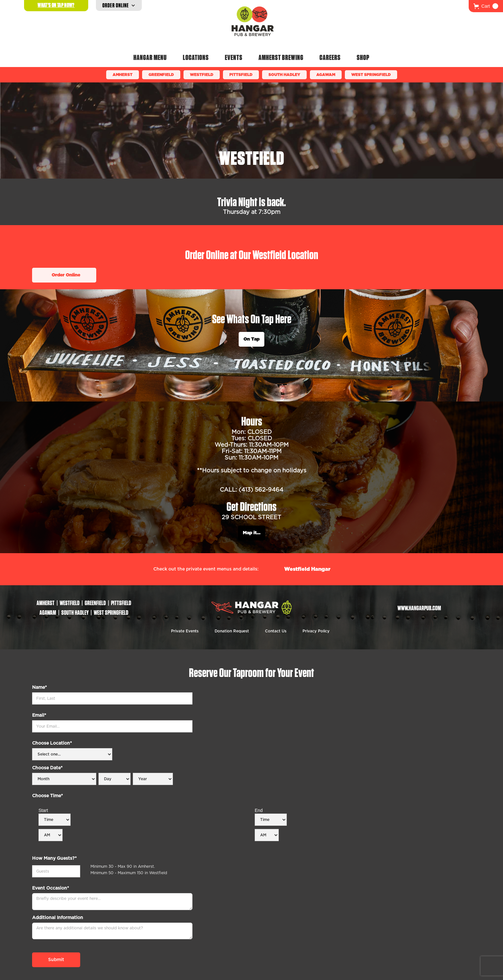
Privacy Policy (316, 631)
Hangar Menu (150, 57)
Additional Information (58, 918)
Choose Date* (47, 768)
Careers (330, 57)
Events (234, 57)
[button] (486, 6)
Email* (39, 715)
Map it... (252, 533)
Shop (363, 57)
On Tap (251, 339)
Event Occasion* (51, 888)
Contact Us (276, 631)
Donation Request (232, 631)
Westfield (202, 75)
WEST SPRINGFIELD (371, 75)
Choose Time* (47, 796)
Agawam (326, 75)
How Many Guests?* (54, 858)
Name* (39, 688)
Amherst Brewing (281, 57)
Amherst (123, 75)
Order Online (66, 275)
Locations (196, 57)
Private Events (185, 631)
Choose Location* (52, 743)
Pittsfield (241, 75)
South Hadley (284, 75)
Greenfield (161, 75)
